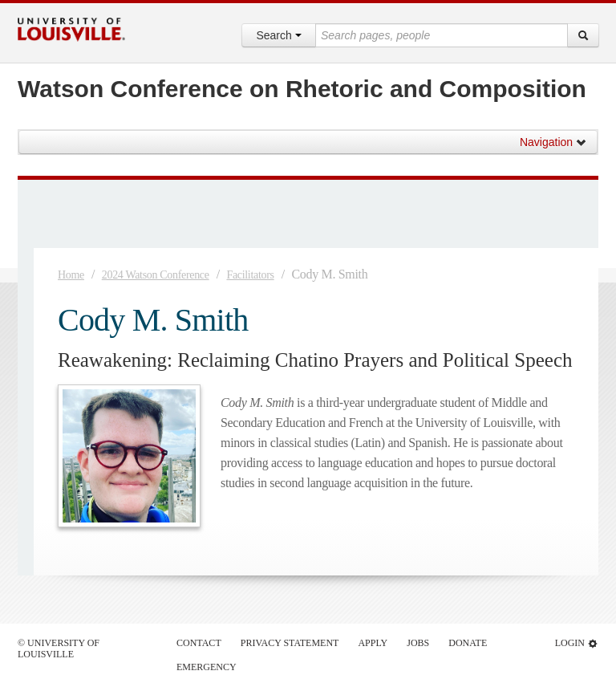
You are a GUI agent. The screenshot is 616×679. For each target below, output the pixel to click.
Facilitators (250, 275)
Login (577, 643)
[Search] (583, 35)
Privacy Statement (290, 643)
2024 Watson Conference (156, 275)
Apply (373, 643)
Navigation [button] (553, 142)
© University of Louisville (59, 649)
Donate (468, 643)
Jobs (418, 643)
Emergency (207, 667)
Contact (199, 643)
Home (71, 275)
